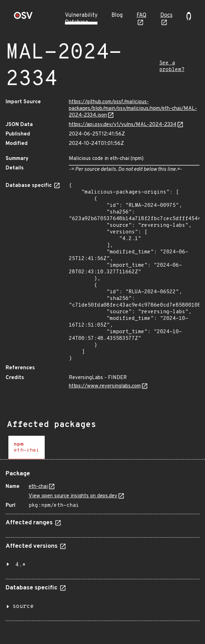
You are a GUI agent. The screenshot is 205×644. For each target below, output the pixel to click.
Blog (117, 15)
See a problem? (172, 66)
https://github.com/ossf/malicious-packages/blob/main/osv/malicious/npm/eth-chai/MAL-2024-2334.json (133, 109)
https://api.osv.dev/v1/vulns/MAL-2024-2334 (123, 125)
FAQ (141, 15)
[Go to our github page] (189, 19)
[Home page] (23, 18)
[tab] (27, 447)
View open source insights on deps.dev (73, 496)
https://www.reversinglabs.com (105, 386)
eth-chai (38, 487)
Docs (166, 15)
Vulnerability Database (81, 19)
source (23, 607)
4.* (21, 565)
